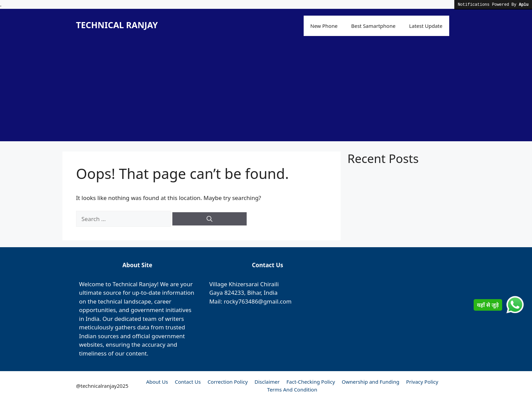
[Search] (210, 219)
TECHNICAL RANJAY (117, 25)
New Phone (324, 26)
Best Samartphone (373, 26)
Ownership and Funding (370, 382)
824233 (234, 293)
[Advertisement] (266, 94)
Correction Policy (228, 382)
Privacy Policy (422, 382)
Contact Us (188, 382)
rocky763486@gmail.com (258, 301)
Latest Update (426, 26)
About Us (157, 382)
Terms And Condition (292, 389)
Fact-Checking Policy (311, 382)
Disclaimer (267, 382)
